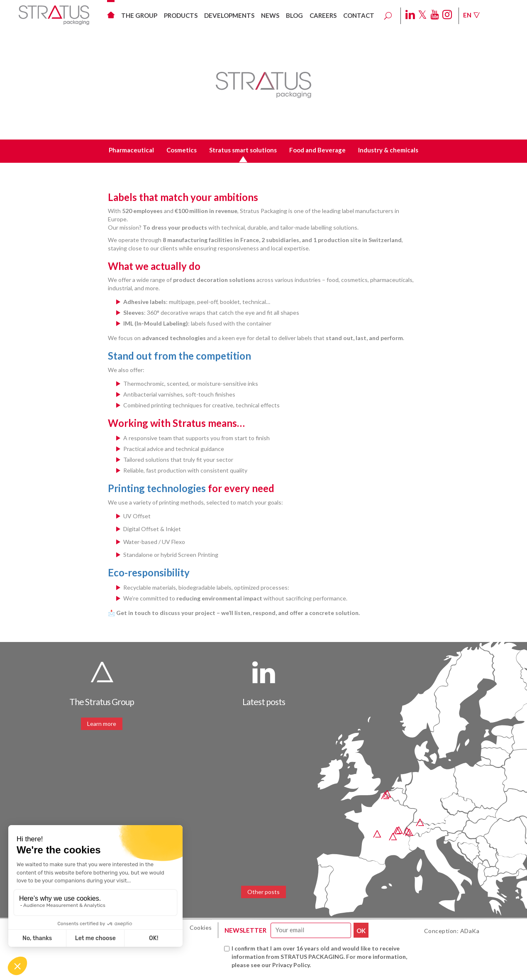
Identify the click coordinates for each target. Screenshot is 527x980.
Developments (229, 15)
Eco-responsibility (149, 572)
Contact (359, 15)
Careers (323, 15)
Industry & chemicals (388, 150)
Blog (294, 15)
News (270, 15)
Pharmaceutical (131, 150)
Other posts (263, 892)
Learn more (102, 724)
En (471, 15)
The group (139, 15)
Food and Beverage (317, 150)
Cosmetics (182, 150)
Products (181, 15)
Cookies (201, 927)
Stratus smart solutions (243, 150)
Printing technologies (157, 488)
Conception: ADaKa (452, 931)
